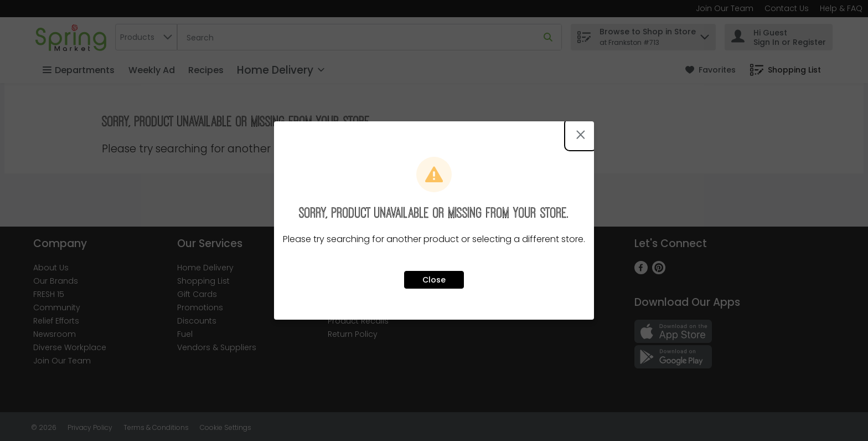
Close (434, 280)
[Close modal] (581, 135)
